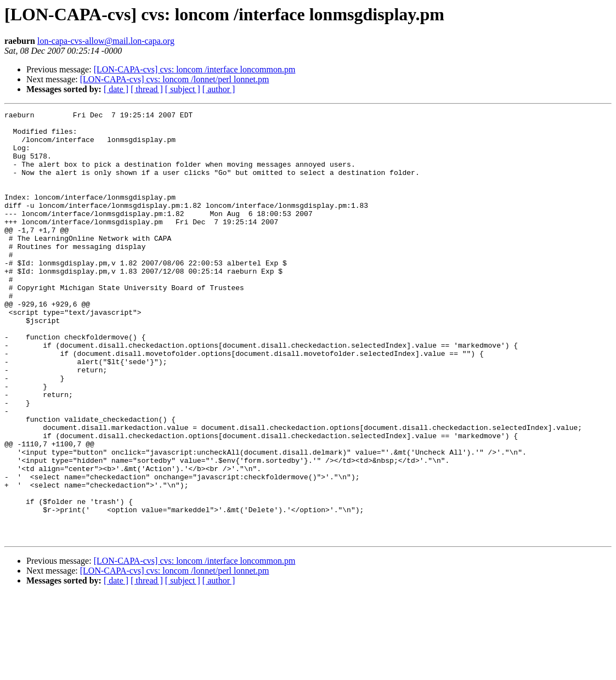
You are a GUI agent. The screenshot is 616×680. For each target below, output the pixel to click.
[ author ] (219, 89)
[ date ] (116, 89)
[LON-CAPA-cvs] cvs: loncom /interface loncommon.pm (195, 69)
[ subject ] (183, 89)
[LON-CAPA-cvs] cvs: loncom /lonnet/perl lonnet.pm (175, 79)
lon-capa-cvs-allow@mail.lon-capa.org (106, 41)
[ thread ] (147, 89)
